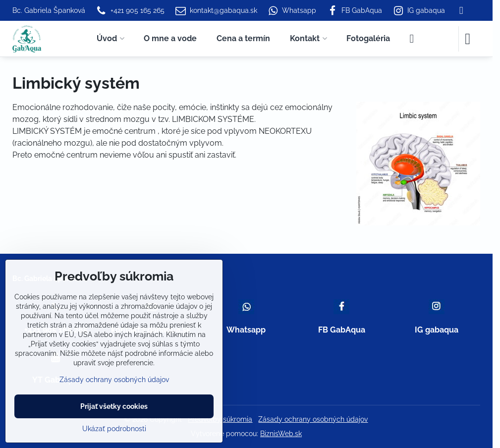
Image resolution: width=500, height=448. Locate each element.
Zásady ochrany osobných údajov (313, 419)
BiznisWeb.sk (281, 434)
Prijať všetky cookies (114, 406)
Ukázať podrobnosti (114, 429)
